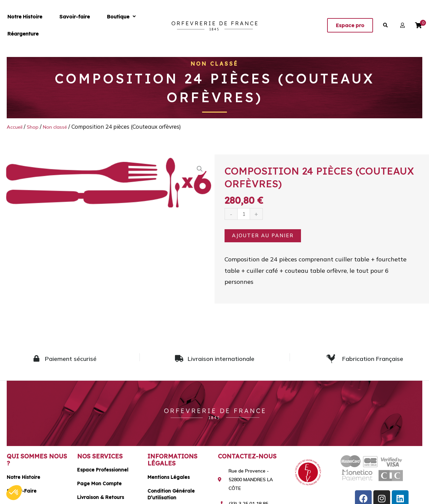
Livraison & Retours (101, 500)
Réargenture (128, 25)
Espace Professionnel (103, 472)
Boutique (92, 25)
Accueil (16, 127)
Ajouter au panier (268, 236)
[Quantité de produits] (245, 214)
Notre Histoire (19, 25)
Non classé (215, 64)
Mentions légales (169, 480)
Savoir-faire (57, 25)
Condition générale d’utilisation (171, 497)
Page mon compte (99, 486)
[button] (92, 25)
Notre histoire (23, 480)
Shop (36, 127)
